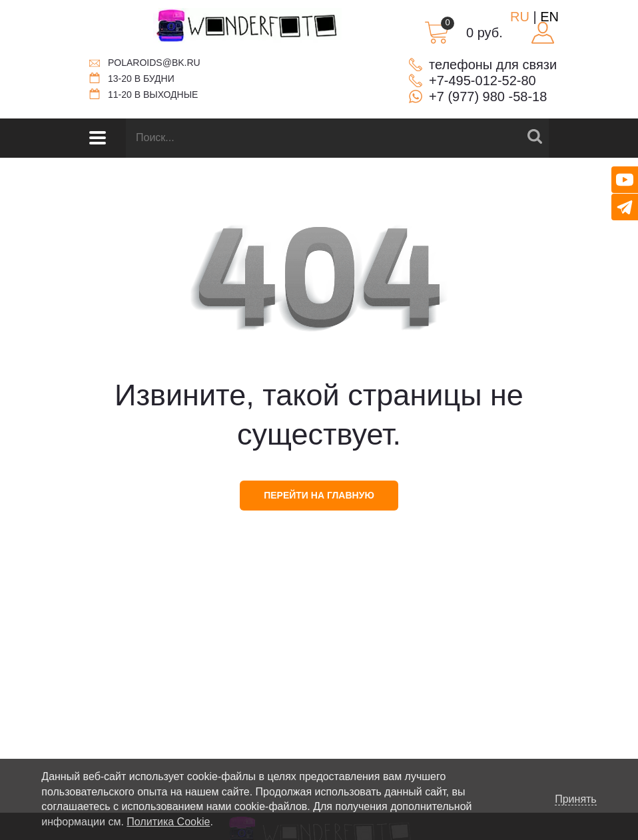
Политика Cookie (168, 822)
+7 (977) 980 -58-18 (488, 97)
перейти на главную (319, 495)
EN (549, 17)
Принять (576, 799)
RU (520, 17)
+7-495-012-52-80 (482, 81)
